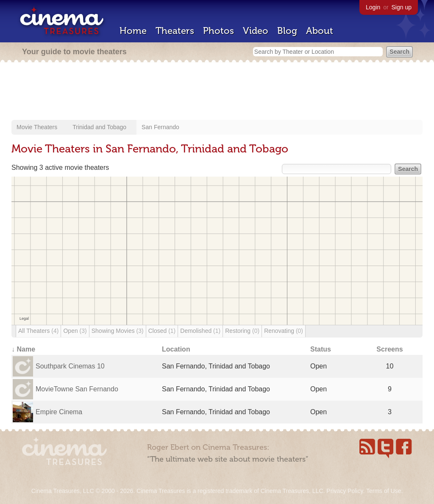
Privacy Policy (345, 491)
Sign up (402, 7)
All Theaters (38, 331)
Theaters (175, 31)
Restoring (242, 331)
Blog (287, 31)
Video (256, 31)
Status (321, 349)
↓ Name (23, 349)
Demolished (200, 331)
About (320, 31)
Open (75, 331)
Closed (162, 331)
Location (176, 349)
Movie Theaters (37, 127)
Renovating (284, 331)
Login (373, 7)
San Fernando (160, 127)
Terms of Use (384, 491)
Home (133, 31)
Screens (389, 349)
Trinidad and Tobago (99, 127)
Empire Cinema (59, 412)
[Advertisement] (217, 92)
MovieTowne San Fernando (77, 389)
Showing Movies (118, 331)
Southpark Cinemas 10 (70, 366)
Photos (218, 31)
